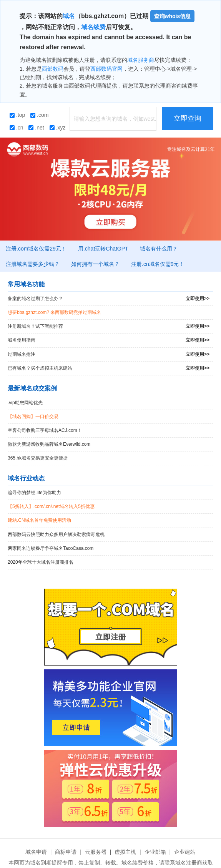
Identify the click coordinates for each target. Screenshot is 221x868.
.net (36, 128)
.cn (17, 128)
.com (39, 115)
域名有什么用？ (159, 249)
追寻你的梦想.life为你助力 (34, 493)
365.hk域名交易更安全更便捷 (38, 458)
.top (17, 115)
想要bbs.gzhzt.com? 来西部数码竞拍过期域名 (54, 312)
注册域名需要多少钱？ (33, 264)
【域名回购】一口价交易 (33, 417)
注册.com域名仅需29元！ (36, 249)
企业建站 (185, 852)
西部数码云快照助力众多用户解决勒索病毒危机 (56, 534)
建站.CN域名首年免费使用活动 (39, 520)
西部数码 (53, 69)
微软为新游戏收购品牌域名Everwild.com (49, 444)
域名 (69, 16)
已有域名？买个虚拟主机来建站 (109, 368)
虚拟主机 (125, 852)
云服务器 (96, 852)
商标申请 (66, 852)
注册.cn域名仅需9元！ (158, 264)
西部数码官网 (106, 69)
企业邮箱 (155, 852)
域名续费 (93, 27)
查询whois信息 (173, 16)
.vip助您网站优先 (25, 403)
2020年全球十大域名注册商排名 (41, 562)
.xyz (58, 128)
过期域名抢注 (109, 354)
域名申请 (36, 852)
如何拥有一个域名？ (95, 264)
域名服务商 (141, 60)
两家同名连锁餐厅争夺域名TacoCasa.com (51, 548)
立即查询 (188, 118)
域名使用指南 (109, 340)
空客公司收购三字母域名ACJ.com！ (45, 430)
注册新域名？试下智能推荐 (109, 326)
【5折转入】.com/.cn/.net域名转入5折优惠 (51, 506)
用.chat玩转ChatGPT (103, 249)
